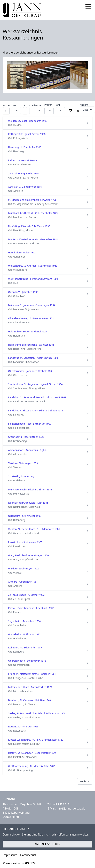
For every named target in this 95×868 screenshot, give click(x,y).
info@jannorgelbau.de (71, 808)
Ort (25, 105)
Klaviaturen (36, 105)
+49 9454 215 (61, 804)
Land (14, 105)
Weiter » (85, 781)
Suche (6, 105)
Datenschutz (28, 855)
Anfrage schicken (48, 844)
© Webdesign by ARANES (19, 863)
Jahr (58, 105)
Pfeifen (48, 105)
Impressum (10, 855)
